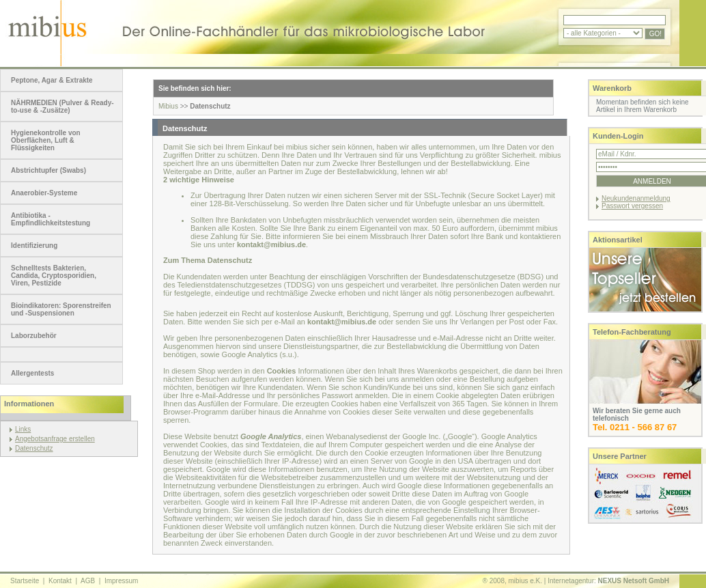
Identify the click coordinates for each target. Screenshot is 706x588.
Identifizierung (34, 246)
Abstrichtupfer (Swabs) (48, 170)
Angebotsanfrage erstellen (55, 439)
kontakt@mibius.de (271, 244)
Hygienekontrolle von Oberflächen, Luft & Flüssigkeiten (46, 140)
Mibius (168, 106)
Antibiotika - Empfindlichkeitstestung (51, 219)
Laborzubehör (34, 336)
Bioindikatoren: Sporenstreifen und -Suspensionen (61, 309)
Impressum (121, 581)
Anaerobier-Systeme (44, 193)
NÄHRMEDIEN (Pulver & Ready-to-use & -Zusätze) (62, 107)
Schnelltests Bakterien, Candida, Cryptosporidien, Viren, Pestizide (54, 276)
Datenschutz (34, 448)
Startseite (25, 581)
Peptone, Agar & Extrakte (52, 80)
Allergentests (32, 373)
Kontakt (60, 581)
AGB (88, 581)
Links (23, 429)
